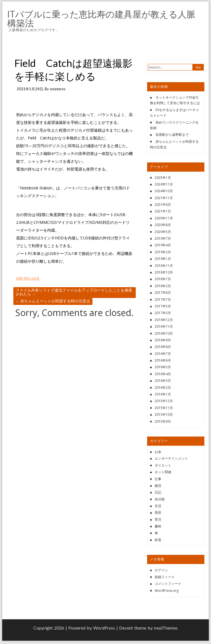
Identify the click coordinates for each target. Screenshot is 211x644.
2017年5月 (163, 306)
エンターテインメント (171, 458)
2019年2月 (163, 252)
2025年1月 (163, 178)
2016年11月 (164, 326)
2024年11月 (164, 184)
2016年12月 (164, 320)
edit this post (28, 278)
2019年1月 (163, 259)
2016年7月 (163, 354)
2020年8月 (163, 225)
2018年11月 (164, 266)
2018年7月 (163, 279)
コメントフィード (168, 584)
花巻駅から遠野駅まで (172, 135)
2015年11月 (164, 408)
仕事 (158, 479)
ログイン (161, 570)
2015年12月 (164, 401)
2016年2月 (163, 388)
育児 (158, 519)
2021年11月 (164, 198)
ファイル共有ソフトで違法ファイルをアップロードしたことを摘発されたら (74, 292)
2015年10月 (164, 414)
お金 (158, 452)
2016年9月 (163, 340)
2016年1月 (163, 394)
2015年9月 (163, 421)
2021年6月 (163, 205)
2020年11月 (164, 218)
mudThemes (166, 628)
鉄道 (158, 540)
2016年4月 (163, 374)
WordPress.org (167, 591)
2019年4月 (163, 245)
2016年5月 (163, 367)
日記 (158, 492)
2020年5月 (163, 232)
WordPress (104, 628)
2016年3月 (163, 381)
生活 (158, 506)
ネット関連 (163, 472)
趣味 (158, 526)
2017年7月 (163, 300)
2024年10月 (164, 191)
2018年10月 (164, 272)
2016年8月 (163, 347)
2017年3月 (163, 313)
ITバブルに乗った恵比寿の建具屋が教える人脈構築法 (101, 19)
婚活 (158, 486)
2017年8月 (163, 293)
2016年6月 (163, 360)
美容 (158, 513)
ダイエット (163, 465)
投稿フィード (165, 577)
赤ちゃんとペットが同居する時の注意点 (53, 301)
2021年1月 (163, 211)
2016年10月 (164, 333)
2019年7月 (163, 238)
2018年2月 (163, 286)
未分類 (160, 499)
